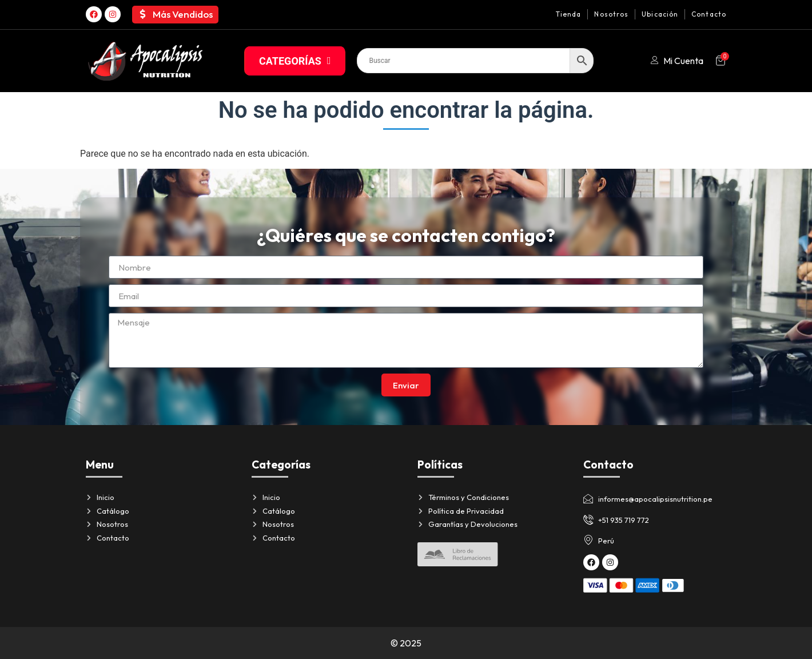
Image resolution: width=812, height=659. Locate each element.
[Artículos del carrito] (721, 61)
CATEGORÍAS (295, 61)
